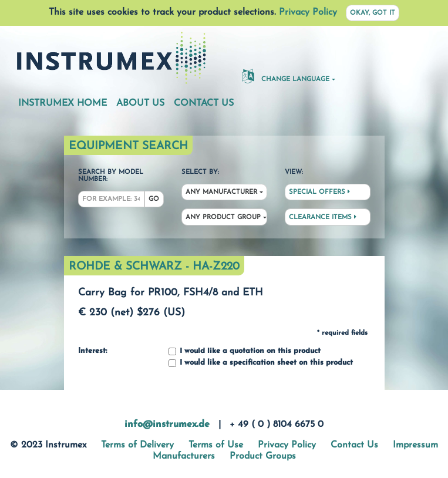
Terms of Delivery (137, 445)
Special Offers (319, 192)
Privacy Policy (308, 12)
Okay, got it (373, 13)
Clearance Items (323, 217)
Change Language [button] (286, 76)
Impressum (415, 445)
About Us (140, 103)
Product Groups (263, 456)
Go (154, 199)
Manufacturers (184, 456)
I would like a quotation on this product (245, 351)
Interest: (92, 351)
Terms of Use (216, 445)
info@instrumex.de (167, 425)
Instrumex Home (63, 103)
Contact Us (204, 103)
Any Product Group (223, 218)
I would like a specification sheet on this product (261, 363)
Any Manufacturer (221, 192)
